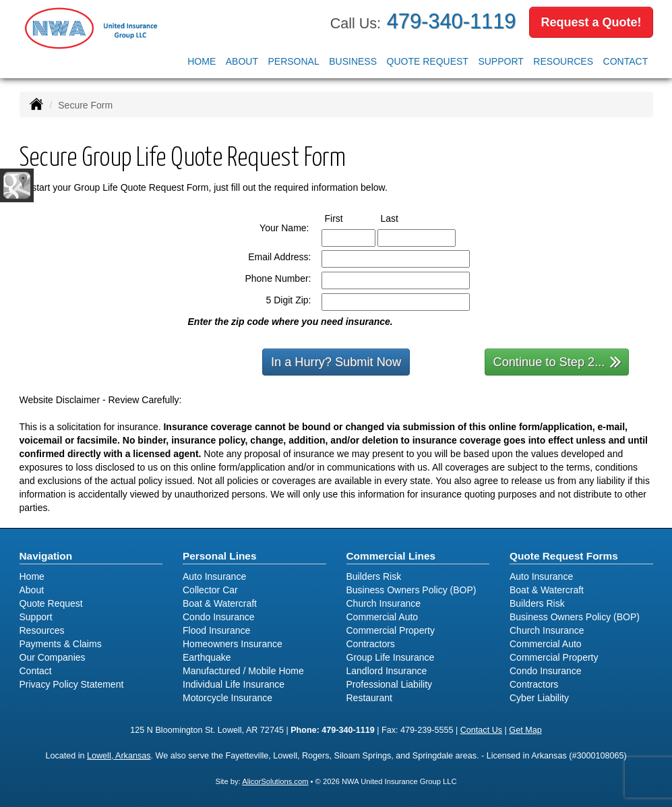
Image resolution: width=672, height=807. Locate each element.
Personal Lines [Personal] (220, 556)
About (242, 61)
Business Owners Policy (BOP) (411, 590)
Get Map (525, 730)
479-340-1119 (452, 21)
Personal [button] (293, 61)
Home (202, 61)
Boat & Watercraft (220, 603)
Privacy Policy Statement (72, 684)
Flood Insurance (216, 630)
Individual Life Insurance (234, 684)
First (346, 218)
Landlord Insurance (387, 671)
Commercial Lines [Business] (391, 556)
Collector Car (210, 590)
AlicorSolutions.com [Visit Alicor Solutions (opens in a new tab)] (275, 781)
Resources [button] (563, 61)
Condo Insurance (219, 617)
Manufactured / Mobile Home (243, 671)
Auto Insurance (214, 576)
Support (36, 617)
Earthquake (207, 657)
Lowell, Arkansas (119, 756)
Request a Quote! (591, 22)
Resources (42, 630)
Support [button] (500, 61)
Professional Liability (390, 684)
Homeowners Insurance (233, 644)
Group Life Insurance (391, 657)
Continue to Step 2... (558, 361)
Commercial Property (391, 630)
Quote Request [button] (428, 61)
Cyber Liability (539, 698)
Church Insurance (384, 603)
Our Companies (53, 657)
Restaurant (369, 698)
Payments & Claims (61, 644)
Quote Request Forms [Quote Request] (564, 556)
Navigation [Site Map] (46, 556)
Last (402, 218)
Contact (626, 61)
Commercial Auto (383, 617)
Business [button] (353, 61)
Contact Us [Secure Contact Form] (481, 730)
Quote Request (51, 603)
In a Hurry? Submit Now (336, 362)
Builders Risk (374, 576)
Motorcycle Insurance (227, 698)
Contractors (371, 644)
